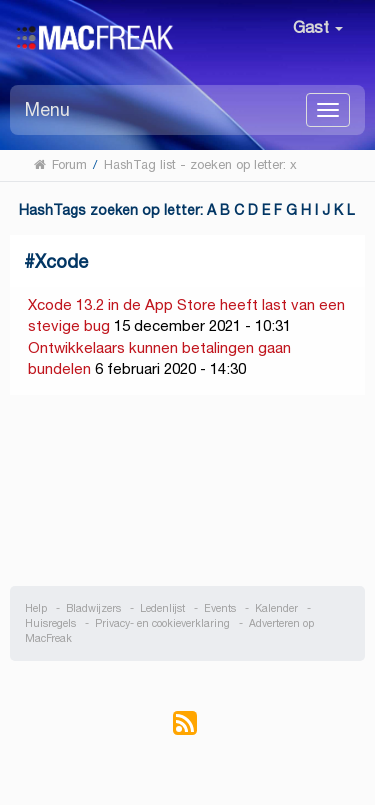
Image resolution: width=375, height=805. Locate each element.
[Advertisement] (188, 491)
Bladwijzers (93, 608)
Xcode (61, 261)
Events (220, 608)
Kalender (276, 608)
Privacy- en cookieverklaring (162, 623)
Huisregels (50, 623)
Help (36, 608)
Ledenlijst (162, 608)
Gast (318, 27)
